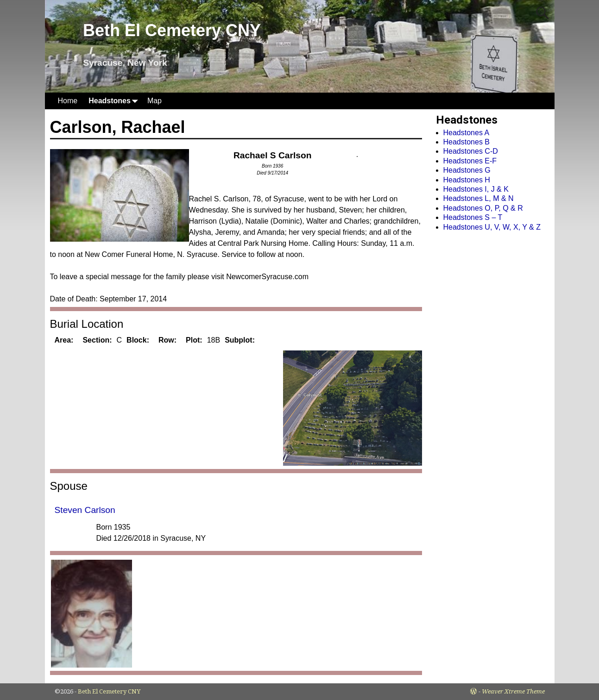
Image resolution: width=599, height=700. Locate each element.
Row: (167, 340)
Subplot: (240, 340)
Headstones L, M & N (479, 198)
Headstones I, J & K (476, 189)
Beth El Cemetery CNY (172, 30)
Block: (138, 340)
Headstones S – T (473, 217)
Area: (64, 340)
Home (68, 101)
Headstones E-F (470, 161)
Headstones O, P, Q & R (483, 208)
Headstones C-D (471, 151)
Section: (97, 340)
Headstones (115, 101)
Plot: (194, 340)
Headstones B (467, 142)
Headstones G (467, 170)
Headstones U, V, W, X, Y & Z (492, 227)
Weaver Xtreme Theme (513, 691)
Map (154, 101)
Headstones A (467, 133)
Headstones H (467, 180)
